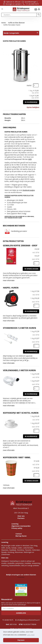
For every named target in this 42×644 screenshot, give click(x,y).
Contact (19, 534)
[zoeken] (39, 15)
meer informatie (9, 280)
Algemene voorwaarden (21, 526)
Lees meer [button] (31, 635)
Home (4, 23)
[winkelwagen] (36, 9)
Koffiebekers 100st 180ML (17, 457)
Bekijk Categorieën (21, 33)
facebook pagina (29, 190)
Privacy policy (17, 528)
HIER (30, 159)
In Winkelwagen (31, 269)
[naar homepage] (21, 9)
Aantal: (29, 85)
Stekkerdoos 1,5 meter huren (19, 328)
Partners (21, 518)
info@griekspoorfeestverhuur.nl (27, 620)
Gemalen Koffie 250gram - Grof (20, 245)
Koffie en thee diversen (16, 23)
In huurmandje (31, 102)
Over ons (21, 516)
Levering (15, 524)
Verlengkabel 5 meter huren (19, 370)
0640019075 (8, 620)
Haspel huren (11, 288)
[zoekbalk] (19, 15)
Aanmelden (21, 613)
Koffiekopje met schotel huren (21, 413)
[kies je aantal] (36, 263)
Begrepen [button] (21, 640)
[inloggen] (39, 9)
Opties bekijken (33, 107)
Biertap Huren (21, 536)
